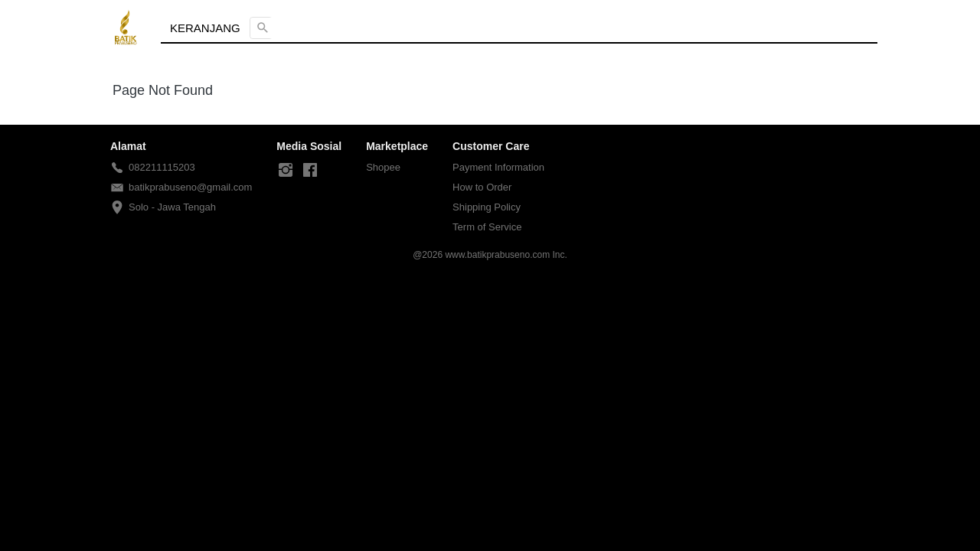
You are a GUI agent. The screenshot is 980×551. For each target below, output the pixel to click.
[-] (286, 171)
